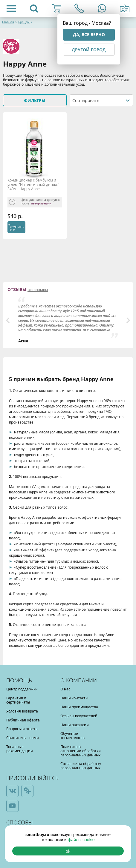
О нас (65, 689)
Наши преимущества (79, 707)
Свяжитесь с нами (23, 738)
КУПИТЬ (17, 227)
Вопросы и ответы (22, 729)
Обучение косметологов (72, 735)
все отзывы (38, 290)
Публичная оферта (23, 720)
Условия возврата (22, 711)
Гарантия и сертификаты (18, 700)
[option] (68, 320)
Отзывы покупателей (79, 716)
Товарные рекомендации (20, 749)
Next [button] (128, 320)
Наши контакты (74, 698)
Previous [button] (8, 320)
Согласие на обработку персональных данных (81, 766)
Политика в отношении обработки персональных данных (81, 751)
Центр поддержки (22, 689)
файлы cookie (81, 840)
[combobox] (101, 100)
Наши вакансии (75, 725)
